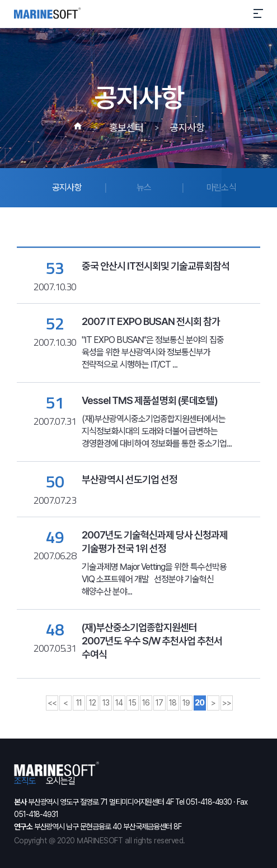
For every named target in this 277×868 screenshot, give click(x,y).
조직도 (25, 781)
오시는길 (60, 781)
